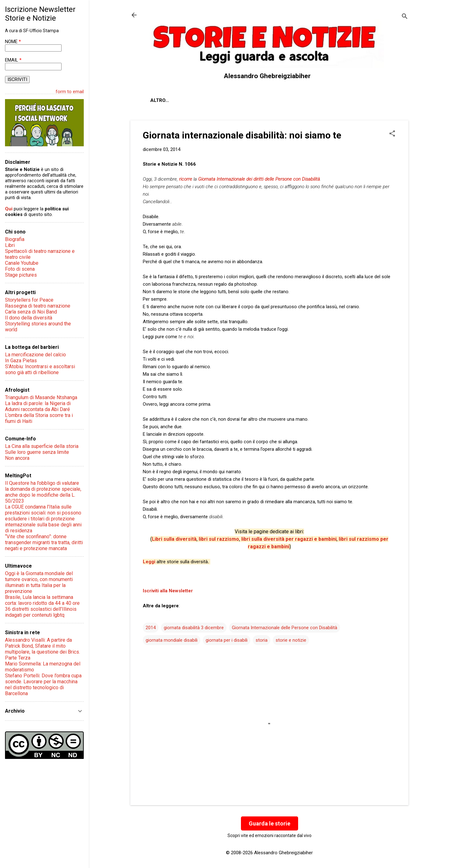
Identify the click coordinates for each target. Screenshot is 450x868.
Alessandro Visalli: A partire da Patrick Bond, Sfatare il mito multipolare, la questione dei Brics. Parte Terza (42, 649)
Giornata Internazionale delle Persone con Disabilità (285, 628)
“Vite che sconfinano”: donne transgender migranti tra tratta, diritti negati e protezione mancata (44, 542)
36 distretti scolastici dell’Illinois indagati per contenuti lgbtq (41, 612)
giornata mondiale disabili (172, 640)
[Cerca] (405, 17)
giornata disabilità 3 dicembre (194, 628)
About (158, 100)
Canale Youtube (22, 263)
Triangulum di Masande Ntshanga (41, 397)
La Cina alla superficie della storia (42, 446)
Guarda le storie (270, 823)
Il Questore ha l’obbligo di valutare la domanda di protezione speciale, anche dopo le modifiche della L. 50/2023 (43, 492)
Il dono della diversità (29, 318)
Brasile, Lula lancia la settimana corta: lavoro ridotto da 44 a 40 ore (42, 600)
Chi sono (189, 100)
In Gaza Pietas (21, 361)
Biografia (15, 239)
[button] (392, 134)
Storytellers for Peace (29, 300)
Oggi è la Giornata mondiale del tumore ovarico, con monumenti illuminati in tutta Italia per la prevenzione (39, 582)
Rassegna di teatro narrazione (38, 306)
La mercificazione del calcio (35, 355)
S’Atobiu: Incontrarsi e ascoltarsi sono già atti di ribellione (40, 369)
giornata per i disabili (227, 640)
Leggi (149, 562)
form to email (70, 92)
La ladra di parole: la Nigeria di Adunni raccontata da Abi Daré (38, 406)
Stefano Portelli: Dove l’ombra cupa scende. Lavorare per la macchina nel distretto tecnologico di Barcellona (43, 685)
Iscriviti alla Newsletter (168, 591)
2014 (151, 628)
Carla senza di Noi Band (31, 312)
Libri (10, 245)
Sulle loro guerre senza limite (37, 452)
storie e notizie (291, 640)
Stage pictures (21, 275)
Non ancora (17, 458)
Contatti (224, 100)
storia (262, 640)
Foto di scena (20, 269)
